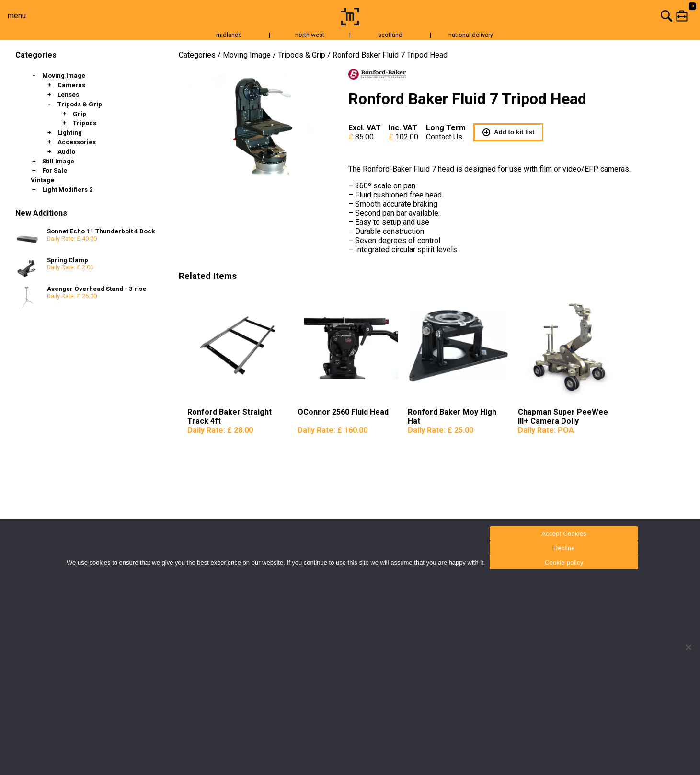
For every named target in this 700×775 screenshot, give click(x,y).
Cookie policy (564, 562)
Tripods (85, 123)
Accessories (77, 142)
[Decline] (688, 647)
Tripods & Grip (80, 104)
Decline (564, 548)
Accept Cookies (564, 534)
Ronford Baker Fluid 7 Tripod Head (390, 55)
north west (310, 35)
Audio (66, 152)
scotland (390, 35)
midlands (229, 35)
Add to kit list (508, 132)
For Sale (55, 170)
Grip (80, 114)
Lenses (68, 95)
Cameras (71, 85)
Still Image (58, 161)
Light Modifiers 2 (68, 190)
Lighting (70, 133)
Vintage (42, 180)
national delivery (471, 35)
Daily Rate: (220, 430)
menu (17, 16)
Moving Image (64, 75)
